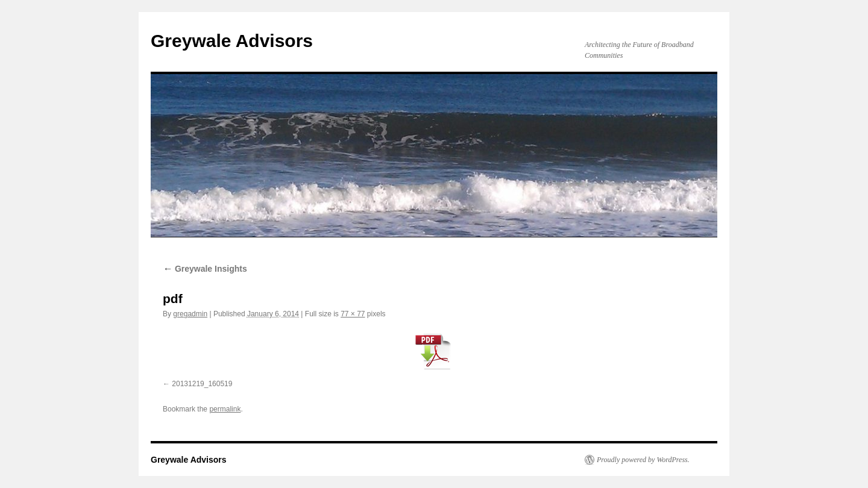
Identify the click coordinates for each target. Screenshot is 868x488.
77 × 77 (353, 314)
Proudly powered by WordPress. (643, 460)
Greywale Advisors (232, 41)
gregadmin (190, 314)
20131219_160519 (202, 384)
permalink (225, 409)
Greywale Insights (205, 269)
